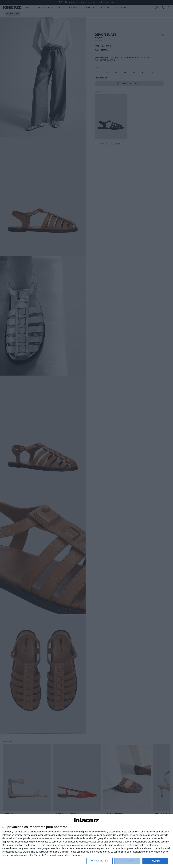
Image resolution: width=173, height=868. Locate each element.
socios (26, 832)
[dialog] (86, 841)
